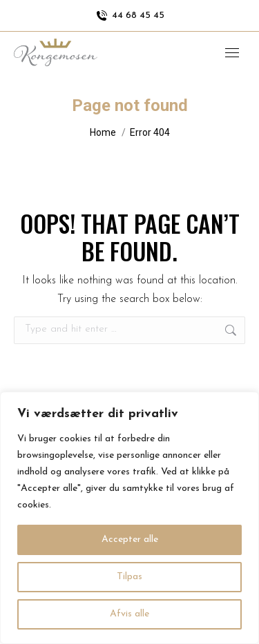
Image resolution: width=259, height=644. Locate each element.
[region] (129, 518)
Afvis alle (129, 614)
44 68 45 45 (129, 16)
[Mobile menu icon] (232, 53)
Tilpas (129, 577)
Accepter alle (130, 540)
